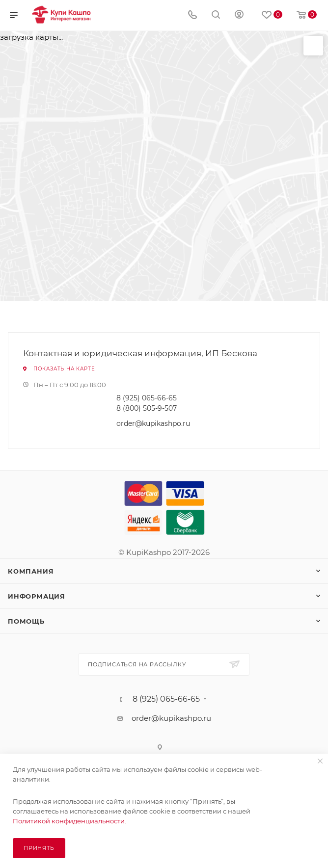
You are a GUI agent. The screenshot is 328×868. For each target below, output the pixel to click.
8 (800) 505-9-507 (147, 408)
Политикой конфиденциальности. (69, 821)
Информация (37, 596)
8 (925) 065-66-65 (147, 398)
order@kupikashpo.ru (153, 423)
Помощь (26, 621)
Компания (31, 571)
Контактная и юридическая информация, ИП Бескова (140, 353)
